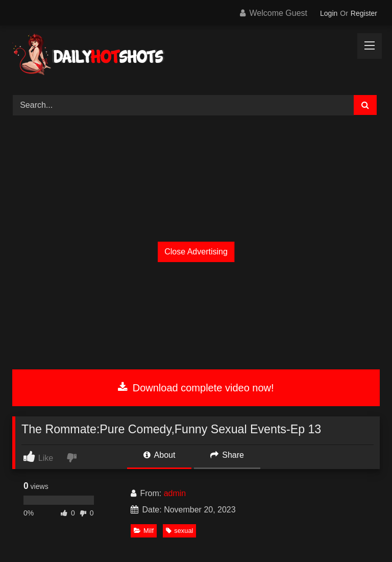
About (159, 455)
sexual (179, 531)
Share (227, 455)
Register (364, 13)
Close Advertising (196, 252)
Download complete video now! (196, 388)
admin (175, 493)
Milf (144, 531)
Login (329, 13)
